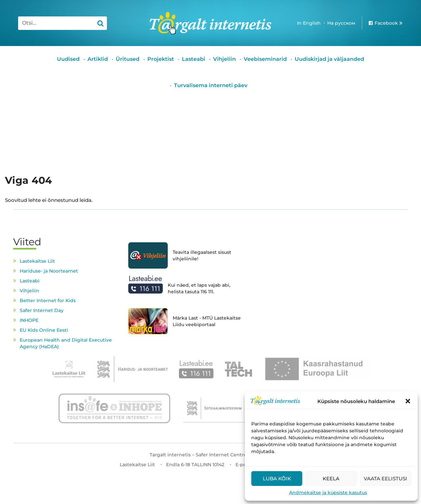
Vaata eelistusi (385, 479)
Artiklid (98, 59)
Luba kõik (277, 479)
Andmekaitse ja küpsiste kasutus (328, 492)
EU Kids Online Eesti (44, 330)
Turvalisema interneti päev (211, 85)
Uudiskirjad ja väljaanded (329, 59)
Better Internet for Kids (48, 300)
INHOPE (29, 320)
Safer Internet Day (42, 310)
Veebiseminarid (265, 59)
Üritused (128, 59)
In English (309, 23)
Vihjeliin (224, 59)
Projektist (161, 59)
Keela (331, 479)
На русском (341, 23)
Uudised (68, 59)
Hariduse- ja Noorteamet (49, 271)
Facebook (386, 23)
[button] (408, 401)
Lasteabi (194, 59)
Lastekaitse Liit (37, 261)
